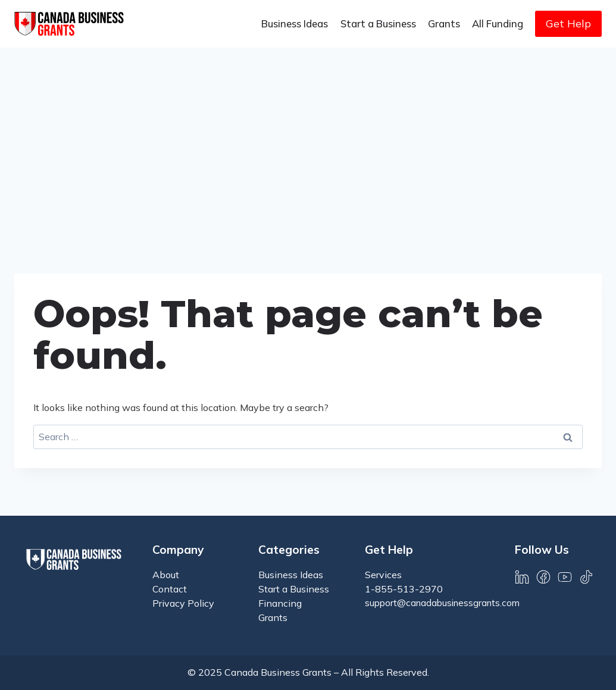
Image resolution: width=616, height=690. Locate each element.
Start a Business (378, 23)
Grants (444, 23)
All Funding (498, 23)
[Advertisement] (308, 137)
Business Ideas (295, 23)
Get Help (568, 23)
